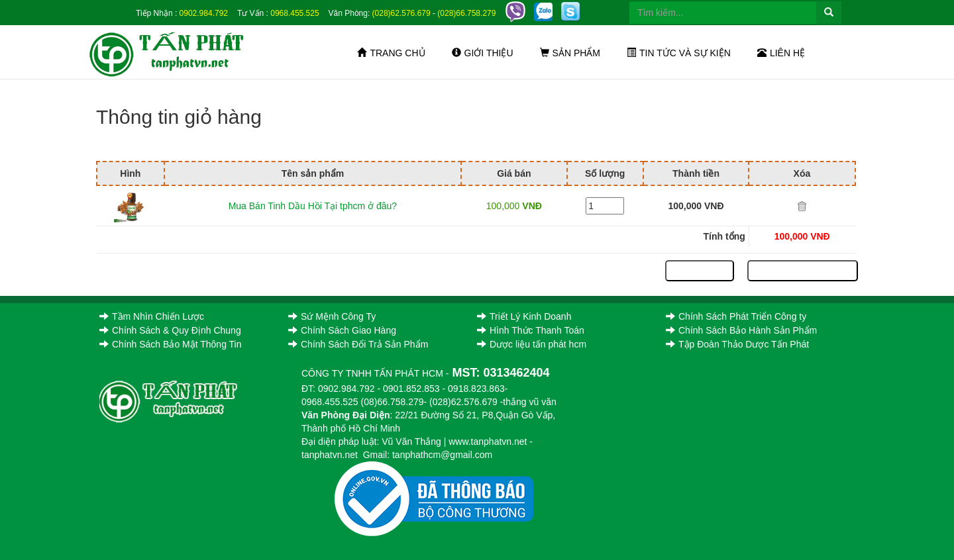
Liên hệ (781, 53)
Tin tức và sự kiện (679, 53)
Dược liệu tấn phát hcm (532, 344)
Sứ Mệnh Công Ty (332, 316)
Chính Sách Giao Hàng (342, 330)
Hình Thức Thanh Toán (531, 330)
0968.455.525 (294, 13)
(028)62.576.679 (401, 13)
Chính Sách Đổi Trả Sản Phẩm (358, 344)
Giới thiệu (483, 53)
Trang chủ (391, 53)
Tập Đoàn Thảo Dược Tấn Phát (737, 344)
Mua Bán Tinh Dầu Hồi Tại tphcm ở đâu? (313, 206)
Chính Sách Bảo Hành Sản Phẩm (741, 330)
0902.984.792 (204, 13)
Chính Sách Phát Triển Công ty (736, 316)
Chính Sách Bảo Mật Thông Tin (171, 344)
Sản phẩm (570, 53)
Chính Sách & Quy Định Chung (170, 330)
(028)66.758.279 (466, 13)
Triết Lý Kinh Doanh (524, 316)
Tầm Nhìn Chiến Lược (152, 316)
